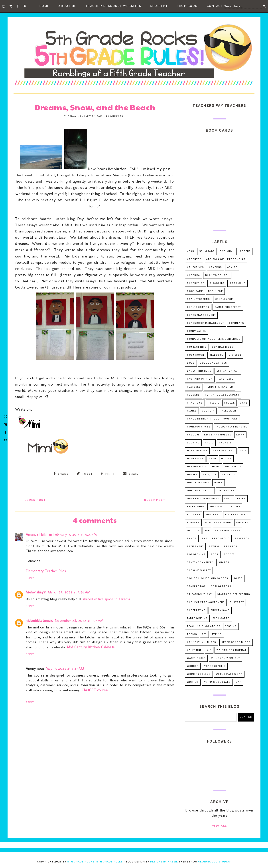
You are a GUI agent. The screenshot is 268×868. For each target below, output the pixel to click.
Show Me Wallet (199, 571)
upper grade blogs (236, 642)
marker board (224, 451)
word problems (199, 674)
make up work (197, 451)
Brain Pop (216, 291)
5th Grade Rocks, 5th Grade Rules (95, 862)
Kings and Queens (218, 435)
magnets (225, 443)
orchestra (226, 491)
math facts (195, 459)
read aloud (221, 539)
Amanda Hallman (39, 534)
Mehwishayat (36, 592)
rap (204, 539)
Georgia (208, 411)
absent (245, 251)
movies (192, 475)
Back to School (217, 275)
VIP (209, 650)
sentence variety (200, 563)
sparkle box (196, 586)
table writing (197, 618)
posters (243, 523)
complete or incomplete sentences (214, 339)
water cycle (196, 658)
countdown (196, 355)
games (192, 411)
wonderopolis (215, 666)
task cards (221, 618)
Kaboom (193, 435)
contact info (197, 347)
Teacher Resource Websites (113, 6)
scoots (229, 555)
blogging (217, 283)
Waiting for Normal (232, 650)
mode (216, 467)
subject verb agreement (206, 602)
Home (44, 6)
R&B (207, 531)
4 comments (114, 116)
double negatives (213, 363)
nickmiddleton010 (39, 620)
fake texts (226, 379)
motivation (233, 467)
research (242, 539)
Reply (30, 578)
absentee (194, 259)
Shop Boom (187, 6)
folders (193, 395)
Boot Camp (195, 291)
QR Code (193, 531)
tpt (204, 634)
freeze (230, 403)
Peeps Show (196, 507)
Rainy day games (228, 531)
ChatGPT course (95, 690)
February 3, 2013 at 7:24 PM (75, 534)
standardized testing (234, 594)
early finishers (199, 371)
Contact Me (218, 6)
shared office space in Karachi (106, 598)
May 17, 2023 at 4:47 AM (65, 668)
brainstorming (199, 299)
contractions (223, 347)
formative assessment (222, 395)
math (243, 451)
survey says (220, 610)
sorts (238, 578)
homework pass (199, 427)
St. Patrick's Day (200, 594)
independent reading (232, 427)
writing (193, 682)
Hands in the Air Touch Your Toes (212, 419)
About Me (67, 6)
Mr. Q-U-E (210, 475)
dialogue (217, 355)
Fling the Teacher (220, 387)
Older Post (153, 499)
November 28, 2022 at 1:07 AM (79, 620)
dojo (191, 363)
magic (209, 443)
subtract (237, 602)
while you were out (225, 658)
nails (219, 483)
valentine (194, 650)
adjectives (195, 267)
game (244, 403)
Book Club (237, 283)
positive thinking (218, 523)
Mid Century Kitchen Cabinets (91, 647)
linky (240, 435)
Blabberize (196, 283)
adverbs (216, 267)
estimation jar (228, 371)
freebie (214, 403)
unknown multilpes (202, 642)
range (192, 539)
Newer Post (36, 499)
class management (201, 315)
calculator (224, 299)
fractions (195, 403)
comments (236, 323)
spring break (221, 586)
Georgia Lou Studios (215, 862)
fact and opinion (200, 379)
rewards (231, 547)
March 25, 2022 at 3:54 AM (69, 592)
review (214, 547)
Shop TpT (159, 6)
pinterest (213, 515)
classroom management (205, 323)
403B (191, 251)
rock (215, 555)
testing (231, 626)
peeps (241, 499)
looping (193, 443)
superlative (196, 610)
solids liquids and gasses (208, 578)
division (235, 355)
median (226, 459)
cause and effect (228, 307)
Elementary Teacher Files (46, 570)
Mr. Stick (229, 475)
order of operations (203, 499)
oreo (228, 499)
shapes (224, 563)
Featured (194, 387)
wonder (193, 666)
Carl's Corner (198, 307)
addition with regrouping (226, 259)
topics (192, 634)
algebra (194, 275)
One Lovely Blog (200, 491)
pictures (194, 515)
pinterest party (237, 515)
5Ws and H (227, 251)
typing (217, 634)
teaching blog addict (204, 626)
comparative (197, 331)
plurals (193, 523)
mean (212, 459)
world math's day (229, 674)
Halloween (228, 411)
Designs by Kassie (164, 862)
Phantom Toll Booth (225, 507)
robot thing (196, 555)
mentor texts (197, 467)
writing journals (217, 682)
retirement (195, 547)
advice (232, 267)
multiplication (198, 483)
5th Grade (207, 251)
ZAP (239, 682)
